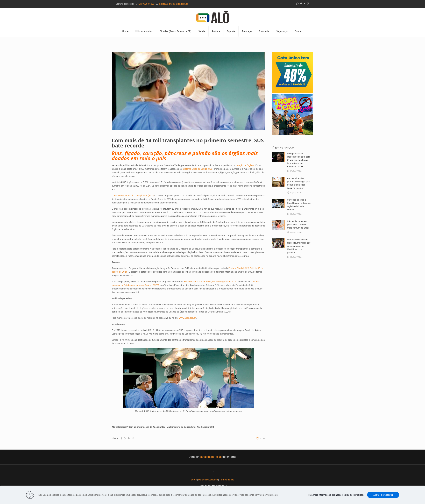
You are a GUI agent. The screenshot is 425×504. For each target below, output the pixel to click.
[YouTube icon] (305, 4)
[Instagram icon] (308, 4)
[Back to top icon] (213, 472)
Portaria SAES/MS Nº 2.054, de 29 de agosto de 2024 (210, 282)
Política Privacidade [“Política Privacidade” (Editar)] (208, 480)
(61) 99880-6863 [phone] (146, 4)
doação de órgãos (245, 165)
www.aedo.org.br (187, 318)
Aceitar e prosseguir (383, 495)
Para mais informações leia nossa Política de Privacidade (336, 495)
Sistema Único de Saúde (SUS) (198, 169)
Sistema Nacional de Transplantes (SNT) (134, 196)
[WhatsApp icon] (297, 4)
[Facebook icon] (301, 4)
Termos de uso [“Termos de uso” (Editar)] (227, 480)
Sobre (194, 480)
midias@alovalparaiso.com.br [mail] (173, 4)
